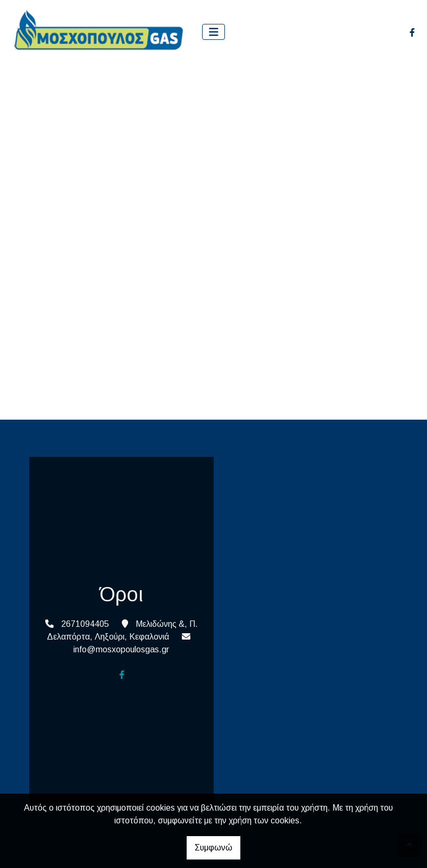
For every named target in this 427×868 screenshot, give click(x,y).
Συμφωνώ (213, 848)
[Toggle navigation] (214, 32)
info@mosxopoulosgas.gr (121, 649)
